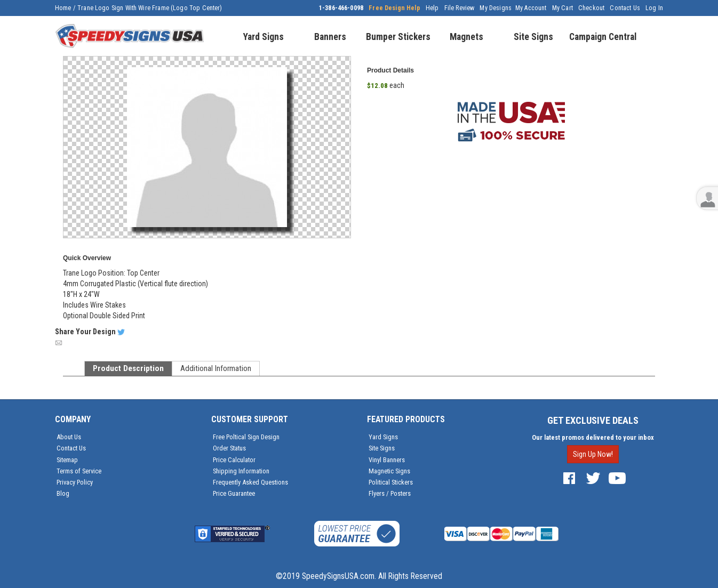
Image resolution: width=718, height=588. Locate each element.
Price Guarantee (234, 493)
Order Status (229, 448)
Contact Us (625, 8)
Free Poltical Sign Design (246, 437)
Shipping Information (241, 471)
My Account (531, 8)
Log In (654, 8)
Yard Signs (383, 437)
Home (63, 8)
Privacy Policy (75, 482)
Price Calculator (234, 460)
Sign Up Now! (593, 454)
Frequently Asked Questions (250, 482)
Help (432, 8)
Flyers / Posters (390, 493)
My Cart (563, 8)
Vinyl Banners (387, 460)
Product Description (128, 368)
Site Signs (382, 448)
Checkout (591, 8)
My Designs (496, 8)
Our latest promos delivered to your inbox (593, 437)
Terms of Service (79, 471)
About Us (69, 437)
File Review (460, 8)
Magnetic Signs (389, 471)
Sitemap (67, 460)
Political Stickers (391, 482)
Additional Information (216, 368)
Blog (63, 493)
